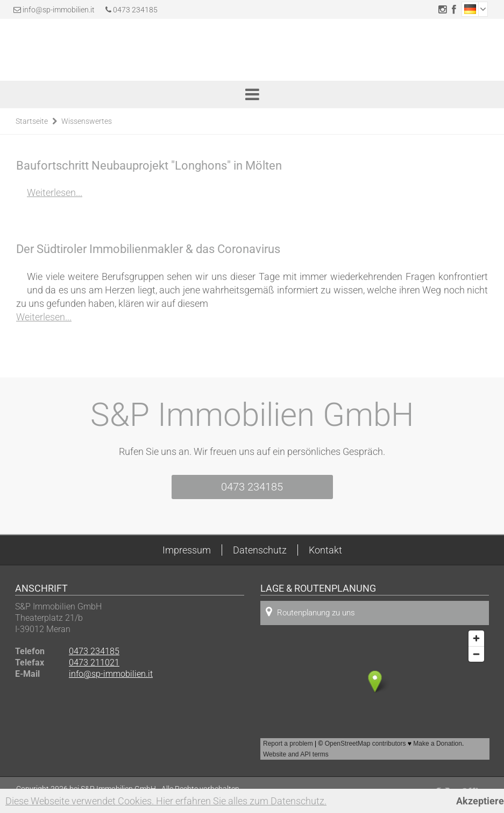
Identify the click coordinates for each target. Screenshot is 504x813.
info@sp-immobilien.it (59, 10)
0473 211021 (94, 663)
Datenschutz (260, 550)
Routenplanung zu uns (310, 612)
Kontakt (325, 550)
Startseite (32, 121)
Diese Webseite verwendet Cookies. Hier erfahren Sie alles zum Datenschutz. (166, 801)
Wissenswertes (87, 121)
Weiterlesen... (55, 192)
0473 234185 (132, 10)
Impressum (187, 550)
